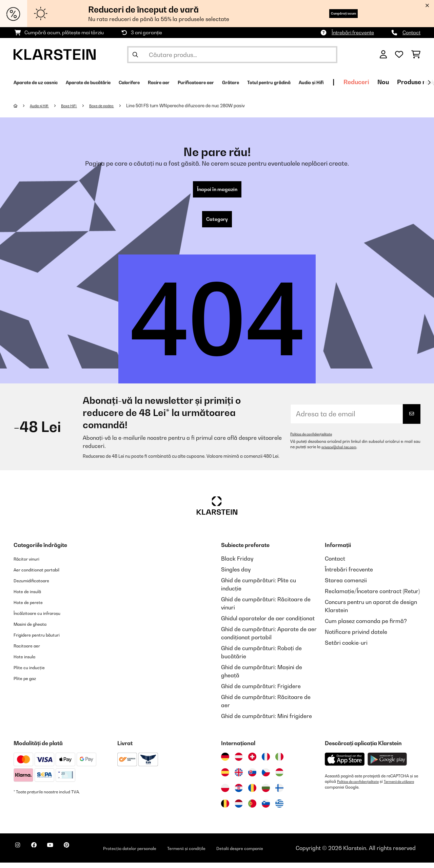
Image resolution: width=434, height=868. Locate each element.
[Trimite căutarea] (135, 55)
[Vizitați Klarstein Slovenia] (266, 809)
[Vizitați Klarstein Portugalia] (252, 809)
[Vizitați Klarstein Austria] (239, 762)
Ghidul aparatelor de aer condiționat (268, 624)
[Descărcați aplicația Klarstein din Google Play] (387, 765)
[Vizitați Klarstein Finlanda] (279, 793)
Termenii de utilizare (343, 792)
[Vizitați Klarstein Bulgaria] (266, 793)
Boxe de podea (117, 106)
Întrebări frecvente (353, 32)
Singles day (236, 575)
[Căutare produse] (232, 55)
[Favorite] (399, 55)
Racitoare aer (31, 651)
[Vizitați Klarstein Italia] (279, 762)
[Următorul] (429, 82)
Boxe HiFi (79, 106)
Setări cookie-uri (346, 648)
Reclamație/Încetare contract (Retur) (372, 597)
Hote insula (28, 662)
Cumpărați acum (332, 13)
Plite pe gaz (28, 683)
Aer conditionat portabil (44, 575)
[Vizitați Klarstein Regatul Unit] (239, 778)
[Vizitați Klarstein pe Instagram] (20, 854)
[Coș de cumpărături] (416, 55)
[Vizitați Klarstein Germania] (225, 762)
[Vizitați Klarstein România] (252, 793)
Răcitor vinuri (31, 564)
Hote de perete (33, 607)
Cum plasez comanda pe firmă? (366, 626)
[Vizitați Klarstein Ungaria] (279, 778)
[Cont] (383, 55)
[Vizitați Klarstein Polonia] (225, 793)
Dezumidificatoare (37, 586)
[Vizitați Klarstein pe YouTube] (64, 854)
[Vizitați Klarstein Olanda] (239, 809)
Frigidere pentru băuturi (44, 640)
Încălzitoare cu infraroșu (45, 618)
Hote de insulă (32, 597)
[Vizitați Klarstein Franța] (266, 762)
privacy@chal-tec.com (342, 452)
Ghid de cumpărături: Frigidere (261, 692)
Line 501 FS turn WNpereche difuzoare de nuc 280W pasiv (204, 106)
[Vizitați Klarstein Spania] (225, 778)
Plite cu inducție (34, 673)
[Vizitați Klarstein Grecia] (279, 809)
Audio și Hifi (44, 106)
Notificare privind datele (356, 637)
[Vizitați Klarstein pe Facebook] (42, 854)
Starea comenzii (346, 586)
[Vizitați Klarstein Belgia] (225, 809)
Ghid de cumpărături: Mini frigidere (267, 721)
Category (217, 223)
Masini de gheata (36, 629)
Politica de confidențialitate (315, 439)
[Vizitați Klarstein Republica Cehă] (266, 778)
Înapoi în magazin (217, 191)
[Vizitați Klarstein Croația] (239, 793)
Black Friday (237, 564)
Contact (411, 32)
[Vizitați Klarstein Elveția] (252, 762)
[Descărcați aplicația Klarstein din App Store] (345, 765)
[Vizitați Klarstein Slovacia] (252, 778)
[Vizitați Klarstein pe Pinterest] (85, 854)
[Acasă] (22, 106)
